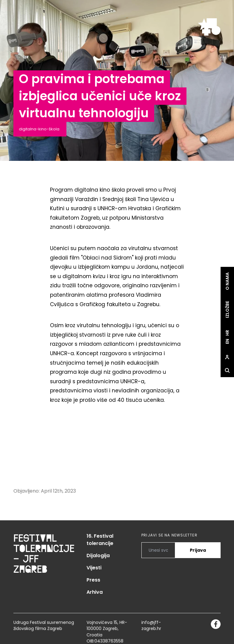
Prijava (198, 550)
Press (93, 580)
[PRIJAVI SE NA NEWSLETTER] (158, 550)
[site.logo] (209, 27)
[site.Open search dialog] (227, 370)
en (227, 341)
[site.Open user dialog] (227, 357)
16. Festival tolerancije (100, 540)
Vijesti (94, 568)
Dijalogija (98, 556)
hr (227, 333)
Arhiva (95, 592)
